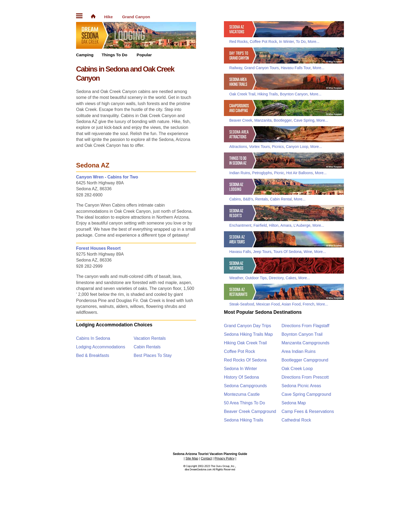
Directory (276, 278)
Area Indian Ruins (299, 351)
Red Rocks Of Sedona (245, 360)
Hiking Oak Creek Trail (245, 343)
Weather (236, 278)
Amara (286, 225)
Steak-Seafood (242, 304)
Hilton (274, 225)
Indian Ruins (240, 173)
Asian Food (291, 304)
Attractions (238, 147)
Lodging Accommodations (101, 347)
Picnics (278, 147)
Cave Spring (304, 120)
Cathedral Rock (296, 420)
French (309, 304)
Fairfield (260, 225)
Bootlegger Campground (305, 360)
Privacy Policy (225, 458)
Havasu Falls (240, 252)
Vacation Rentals (150, 338)
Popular (144, 55)
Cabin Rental (281, 199)
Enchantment (240, 225)
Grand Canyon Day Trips (247, 326)
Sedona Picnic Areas (301, 386)
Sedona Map (294, 403)
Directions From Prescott (305, 377)
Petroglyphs (262, 173)
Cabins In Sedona (93, 338)
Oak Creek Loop (297, 369)
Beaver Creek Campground (250, 411)
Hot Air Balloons (299, 173)
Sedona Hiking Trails (244, 420)
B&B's (248, 199)
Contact (206, 458)
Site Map (192, 458)
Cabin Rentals (147, 347)
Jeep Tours (262, 252)
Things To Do (114, 55)
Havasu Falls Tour (296, 68)
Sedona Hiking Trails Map (248, 334)
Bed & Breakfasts (93, 355)
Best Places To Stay (153, 355)
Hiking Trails (268, 94)
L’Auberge (302, 225)
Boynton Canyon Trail (302, 334)
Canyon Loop (297, 147)
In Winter (286, 42)
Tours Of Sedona (287, 252)
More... (314, 42)
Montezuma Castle (242, 394)
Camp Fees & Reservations (308, 411)
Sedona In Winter (241, 369)
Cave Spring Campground (306, 394)
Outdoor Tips (256, 278)
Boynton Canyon (294, 94)
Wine (308, 252)
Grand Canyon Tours (262, 68)
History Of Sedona (241, 377)
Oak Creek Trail (242, 94)
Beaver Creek (241, 120)
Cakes (291, 278)
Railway (236, 68)
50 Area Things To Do (244, 403)
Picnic (279, 173)
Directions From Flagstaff (305, 326)
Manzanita (263, 120)
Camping (85, 55)
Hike (108, 17)
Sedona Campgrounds (245, 386)
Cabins (235, 199)
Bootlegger (283, 120)
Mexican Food (268, 304)
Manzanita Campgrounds (305, 343)
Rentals (262, 199)
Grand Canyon (136, 17)
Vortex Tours (260, 147)
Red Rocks (238, 42)
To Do (301, 42)
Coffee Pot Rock (263, 42)
